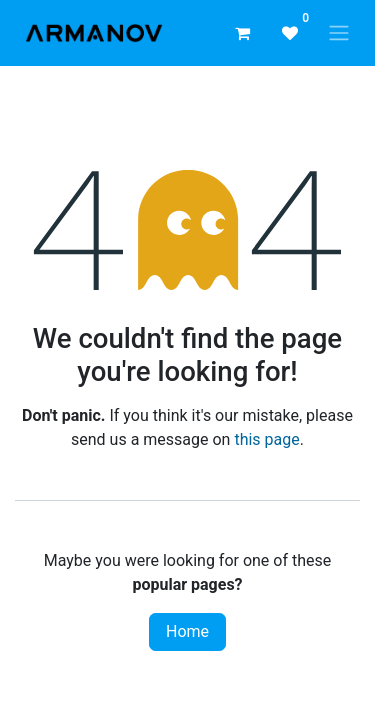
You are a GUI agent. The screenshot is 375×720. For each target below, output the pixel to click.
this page (266, 439)
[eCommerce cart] (242, 33)
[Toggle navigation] (339, 33)
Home (187, 631)
